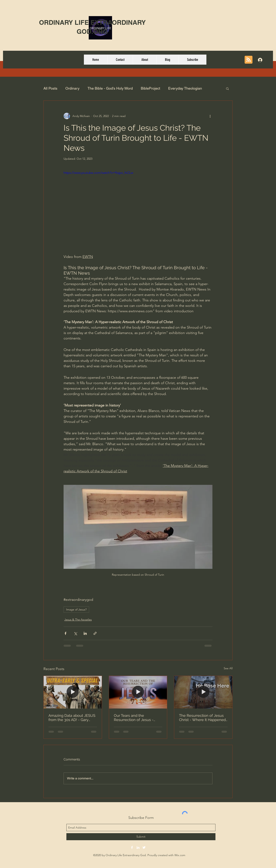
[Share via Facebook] (65, 633)
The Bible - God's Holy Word (110, 88)
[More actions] (210, 116)
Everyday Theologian (185, 88)
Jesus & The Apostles (78, 620)
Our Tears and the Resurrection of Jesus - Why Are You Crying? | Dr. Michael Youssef (135, 718)
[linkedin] (138, 847)
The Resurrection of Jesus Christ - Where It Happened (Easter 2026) (202, 718)
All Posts (50, 88)
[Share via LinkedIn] (85, 633)
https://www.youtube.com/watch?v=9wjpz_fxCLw (98, 173)
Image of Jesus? (76, 609)
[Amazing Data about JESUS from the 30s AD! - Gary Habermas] (73, 692)
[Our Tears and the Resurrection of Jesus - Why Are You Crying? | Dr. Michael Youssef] (138, 692)
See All (228, 668)
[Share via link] (95, 633)
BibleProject (150, 88)
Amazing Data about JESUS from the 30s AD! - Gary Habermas (72, 718)
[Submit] (141, 837)
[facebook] (132, 847)
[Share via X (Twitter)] (75, 633)
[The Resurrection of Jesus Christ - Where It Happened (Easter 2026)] (203, 692)
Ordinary (72, 88)
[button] (227, 88)
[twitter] (144, 847)
